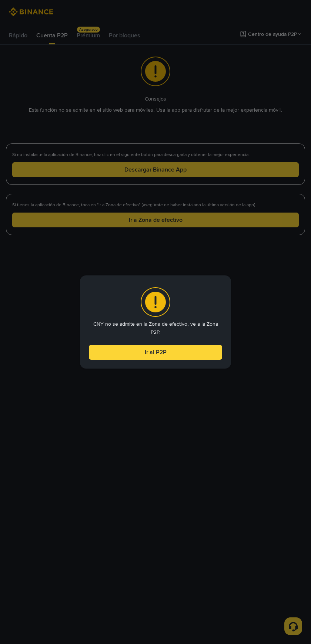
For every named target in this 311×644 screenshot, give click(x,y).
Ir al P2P (155, 353)
